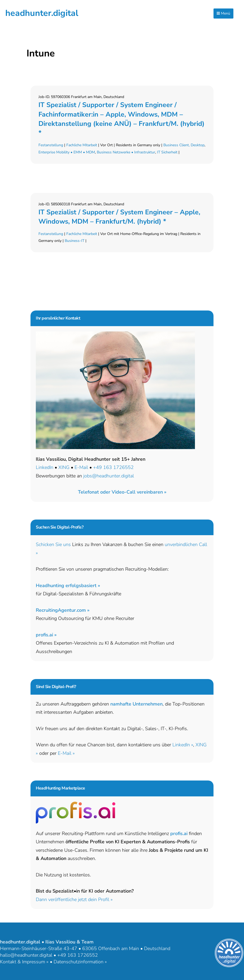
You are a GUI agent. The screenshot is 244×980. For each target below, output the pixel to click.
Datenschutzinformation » (80, 962)
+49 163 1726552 (113, 467)
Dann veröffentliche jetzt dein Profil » (74, 899)
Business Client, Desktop (184, 145)
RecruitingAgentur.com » (63, 610)
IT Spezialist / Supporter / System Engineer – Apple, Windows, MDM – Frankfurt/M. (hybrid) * (119, 217)
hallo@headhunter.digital (26, 955)
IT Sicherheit (167, 152)
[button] (122, 492)
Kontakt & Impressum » (24, 962)
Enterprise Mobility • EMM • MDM (67, 152)
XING (64, 467)
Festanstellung (51, 145)
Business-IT (75, 241)
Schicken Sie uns (53, 544)
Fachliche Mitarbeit (82, 145)
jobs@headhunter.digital (109, 476)
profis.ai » (46, 635)
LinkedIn (45, 467)
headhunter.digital (42, 13)
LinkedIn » (183, 745)
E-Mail (81, 467)
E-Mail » (66, 753)
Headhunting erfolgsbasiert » (68, 586)
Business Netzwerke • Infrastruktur (126, 152)
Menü (223, 13)
